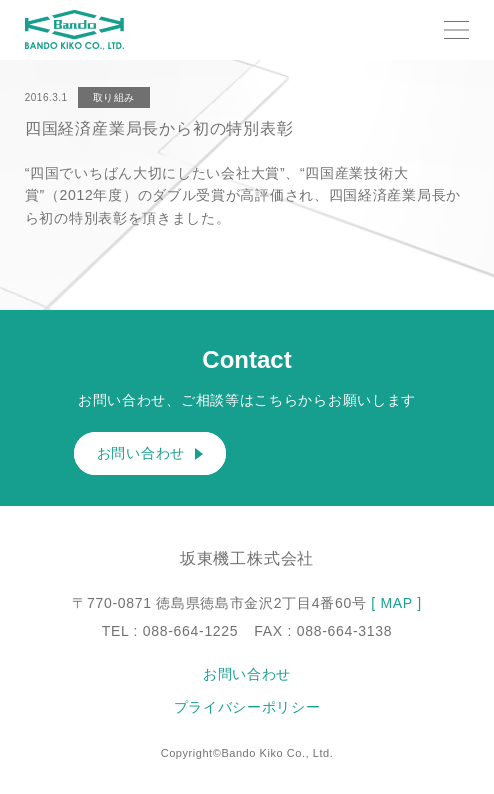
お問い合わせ (150, 454)
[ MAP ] (396, 603)
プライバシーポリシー (247, 707)
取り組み (114, 97)
